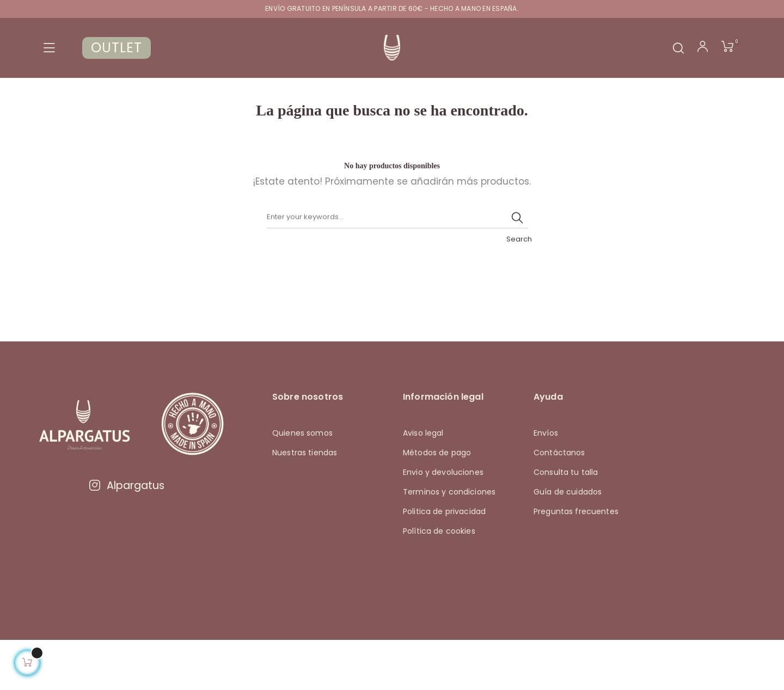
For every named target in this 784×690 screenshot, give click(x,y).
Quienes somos (302, 483)
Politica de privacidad (444, 561)
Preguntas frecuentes (576, 561)
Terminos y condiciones (449, 542)
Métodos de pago (437, 503)
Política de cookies (439, 581)
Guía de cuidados (568, 542)
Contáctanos (559, 503)
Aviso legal (423, 483)
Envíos (546, 483)
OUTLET (117, 48)
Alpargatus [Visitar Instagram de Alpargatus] (126, 536)
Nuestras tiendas (305, 503)
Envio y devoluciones (443, 522)
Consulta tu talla (566, 522)
